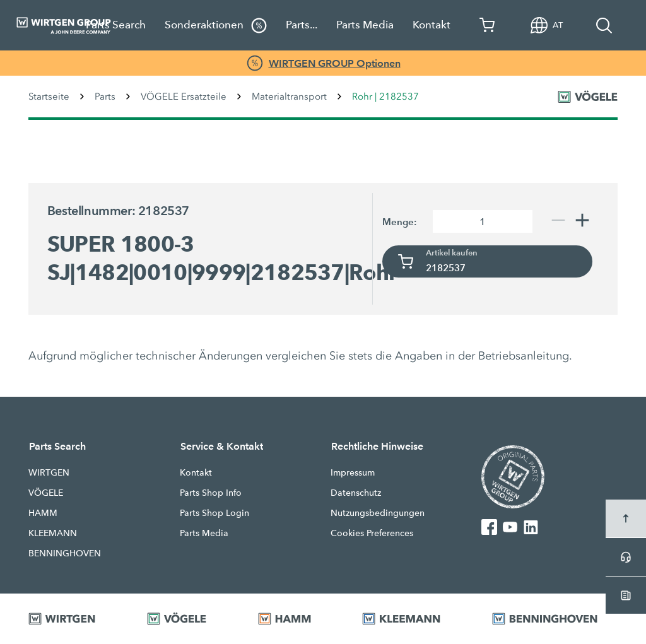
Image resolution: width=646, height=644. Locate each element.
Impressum (353, 472)
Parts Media (365, 25)
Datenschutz (356, 493)
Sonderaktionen (216, 26)
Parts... (302, 25)
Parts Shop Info (211, 493)
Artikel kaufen (452, 253)
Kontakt (432, 25)
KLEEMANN (53, 533)
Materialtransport (289, 97)
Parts (105, 97)
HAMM (43, 513)
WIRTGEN (49, 472)
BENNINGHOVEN (65, 553)
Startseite (49, 97)
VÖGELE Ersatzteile (184, 97)
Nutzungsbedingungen (378, 513)
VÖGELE (46, 493)
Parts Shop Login (214, 513)
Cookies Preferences (372, 533)
